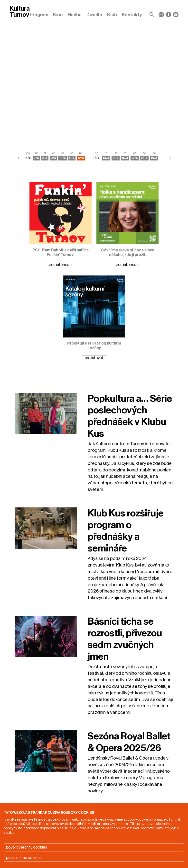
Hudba (75, 15)
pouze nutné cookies (24, 858)
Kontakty (132, 15)
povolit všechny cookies (27, 847)
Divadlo (94, 15)
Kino (58, 15)
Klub (112, 15)
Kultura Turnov (20, 12)
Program (39, 15)
